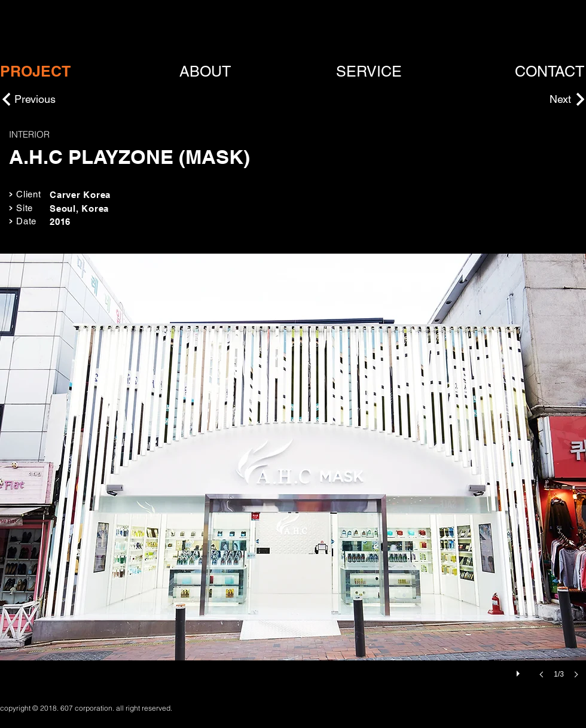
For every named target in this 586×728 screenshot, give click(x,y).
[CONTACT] (550, 71)
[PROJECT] (35, 71)
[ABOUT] (205, 71)
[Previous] (57, 99)
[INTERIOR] (101, 134)
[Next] (541, 99)
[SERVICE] (369, 71)
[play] (520, 671)
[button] (293, 478)
